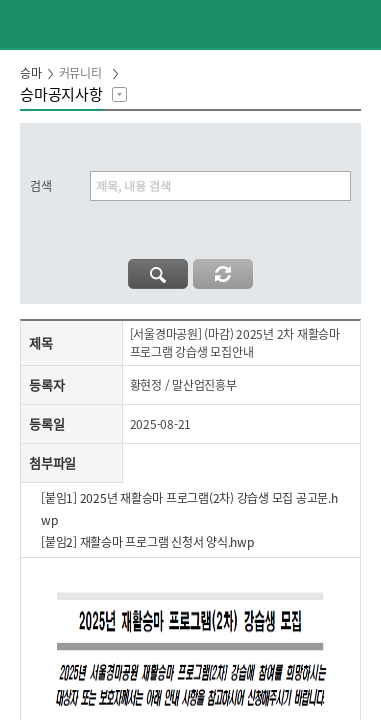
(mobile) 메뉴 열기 (357, 24)
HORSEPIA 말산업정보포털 (191, 24)
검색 (41, 186)
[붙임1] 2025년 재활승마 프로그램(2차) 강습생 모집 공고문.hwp (189, 509)
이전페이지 (24, 24)
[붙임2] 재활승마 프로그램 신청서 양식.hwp (147, 542)
